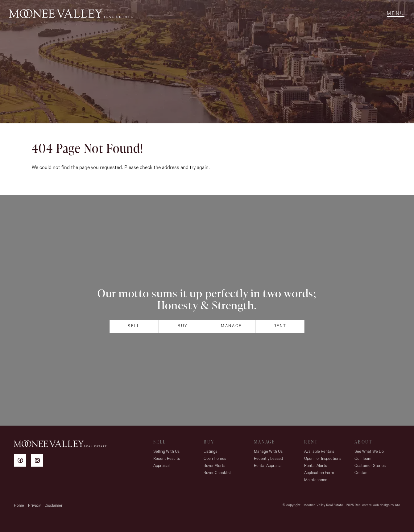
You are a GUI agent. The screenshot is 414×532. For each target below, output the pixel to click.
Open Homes (215, 459)
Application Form (319, 473)
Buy (183, 326)
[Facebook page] (22, 462)
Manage (231, 326)
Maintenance (316, 480)
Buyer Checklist (217, 473)
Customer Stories (370, 466)
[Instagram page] (39, 462)
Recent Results (167, 459)
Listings (210, 452)
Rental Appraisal (268, 466)
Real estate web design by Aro (377, 505)
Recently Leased (268, 459)
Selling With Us (166, 452)
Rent (280, 326)
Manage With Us (268, 452)
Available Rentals (319, 452)
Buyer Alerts (214, 466)
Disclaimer (54, 506)
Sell (134, 326)
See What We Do (369, 452)
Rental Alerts (316, 466)
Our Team (363, 459)
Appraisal (161, 466)
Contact (362, 473)
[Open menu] (396, 14)
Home (19, 506)
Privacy (34, 506)
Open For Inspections (323, 459)
